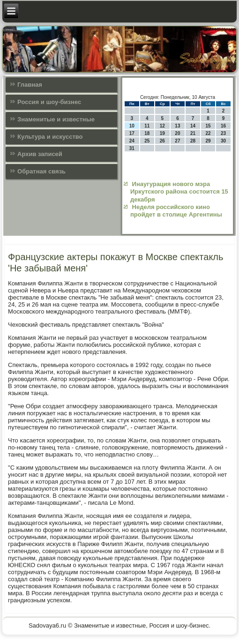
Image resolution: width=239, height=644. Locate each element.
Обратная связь (41, 171)
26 (162, 141)
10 (132, 126)
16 (223, 126)
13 (177, 126)
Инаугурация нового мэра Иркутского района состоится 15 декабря (179, 192)
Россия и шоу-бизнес (49, 102)
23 (223, 133)
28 (193, 141)
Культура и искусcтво (50, 137)
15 (208, 126)
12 (162, 126)
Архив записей (40, 154)
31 (132, 148)
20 (177, 133)
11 (147, 126)
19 (162, 133)
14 (193, 126)
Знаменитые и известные (56, 119)
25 (147, 141)
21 (193, 133)
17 (132, 133)
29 (208, 141)
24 (132, 141)
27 (177, 141)
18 (147, 133)
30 (223, 141)
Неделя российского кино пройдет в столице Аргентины (176, 211)
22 (208, 133)
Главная (30, 85)
